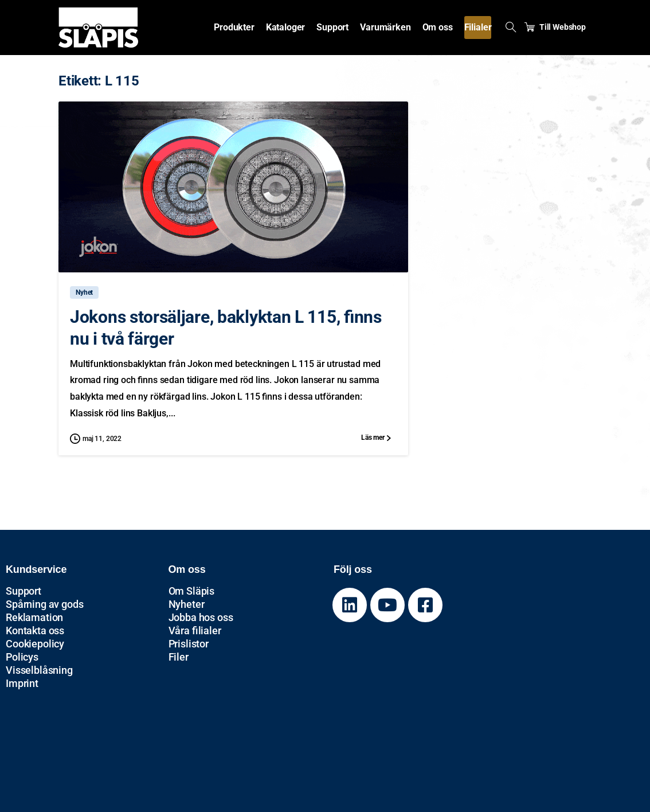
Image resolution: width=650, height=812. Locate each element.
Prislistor (189, 644)
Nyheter (187, 604)
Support (24, 591)
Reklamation (34, 617)
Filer (179, 657)
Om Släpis (192, 591)
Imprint (22, 683)
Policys (22, 657)
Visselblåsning (39, 670)
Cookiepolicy (35, 644)
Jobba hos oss (201, 617)
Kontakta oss (35, 631)
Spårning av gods (44, 604)
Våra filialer (195, 631)
